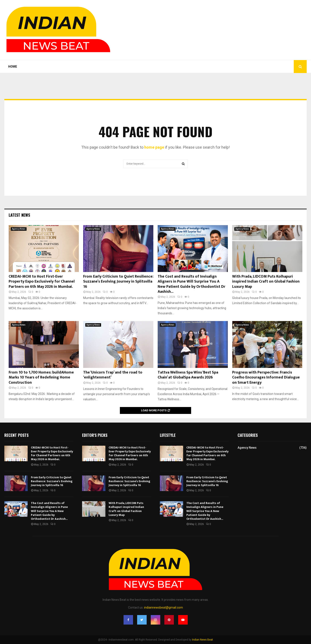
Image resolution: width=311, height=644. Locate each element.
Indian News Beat (202, 640)
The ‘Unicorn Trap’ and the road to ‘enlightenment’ (113, 375)
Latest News (19, 215)
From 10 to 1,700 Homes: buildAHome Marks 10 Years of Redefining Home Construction (41, 378)
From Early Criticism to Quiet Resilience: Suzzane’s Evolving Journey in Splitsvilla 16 (118, 282)
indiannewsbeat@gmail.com (163, 607)
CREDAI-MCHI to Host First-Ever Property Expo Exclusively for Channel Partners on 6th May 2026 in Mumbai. (42, 282)
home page (154, 147)
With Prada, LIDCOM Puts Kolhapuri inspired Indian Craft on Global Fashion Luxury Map (266, 282)
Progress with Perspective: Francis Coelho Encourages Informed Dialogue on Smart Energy (266, 378)
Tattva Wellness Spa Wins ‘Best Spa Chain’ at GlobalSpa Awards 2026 (188, 375)
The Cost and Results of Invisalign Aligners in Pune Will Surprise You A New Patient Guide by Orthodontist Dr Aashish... (191, 284)
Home (13, 67)
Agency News (19, 229)
